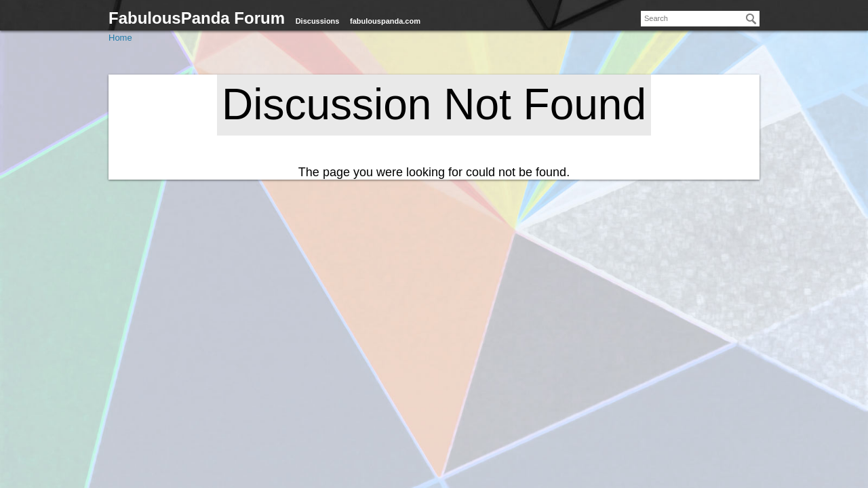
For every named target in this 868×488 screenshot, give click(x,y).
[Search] (751, 19)
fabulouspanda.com (385, 21)
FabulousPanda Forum (197, 18)
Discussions (318, 21)
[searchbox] (700, 19)
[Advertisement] (434, 373)
